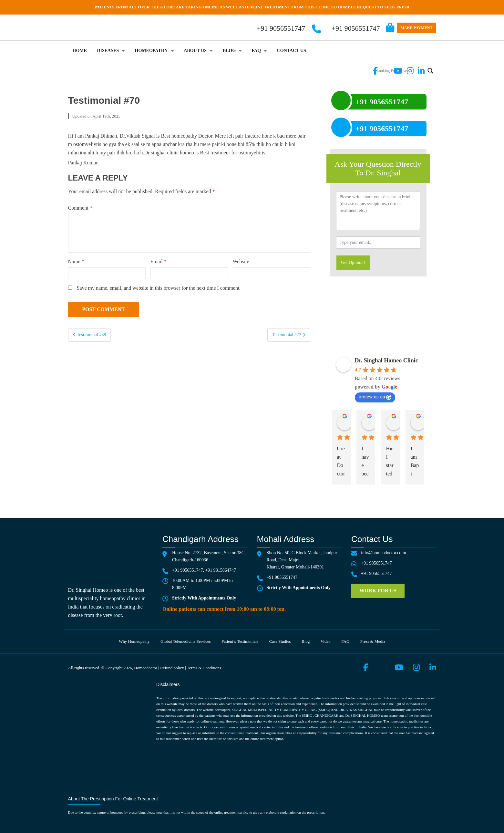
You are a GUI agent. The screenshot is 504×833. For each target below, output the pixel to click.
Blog (229, 51)
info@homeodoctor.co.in (384, 553)
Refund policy (172, 668)
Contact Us (292, 51)
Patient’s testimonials (240, 641)
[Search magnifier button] (430, 71)
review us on (375, 397)
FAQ (257, 51)
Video (326, 641)
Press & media (373, 641)
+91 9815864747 (220, 570)
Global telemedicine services (186, 641)
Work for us (378, 591)
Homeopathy (151, 51)
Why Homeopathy (134, 641)
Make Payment (417, 28)
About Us (195, 51)
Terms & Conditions (204, 668)
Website (241, 261)
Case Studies (280, 641)
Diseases (108, 51)
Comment (80, 208)
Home (80, 51)
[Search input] (400, 71)
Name (76, 261)
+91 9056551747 (356, 28)
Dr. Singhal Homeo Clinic (386, 360)
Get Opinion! (353, 262)
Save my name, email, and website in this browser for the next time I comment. (159, 288)
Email (159, 261)
